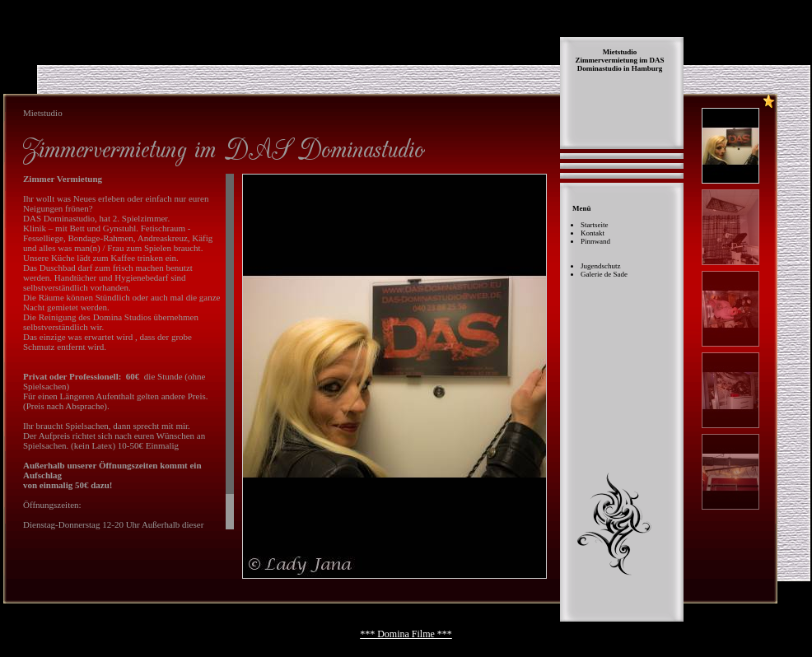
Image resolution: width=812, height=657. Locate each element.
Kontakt (593, 233)
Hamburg (647, 68)
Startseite (595, 225)
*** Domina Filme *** (406, 634)
